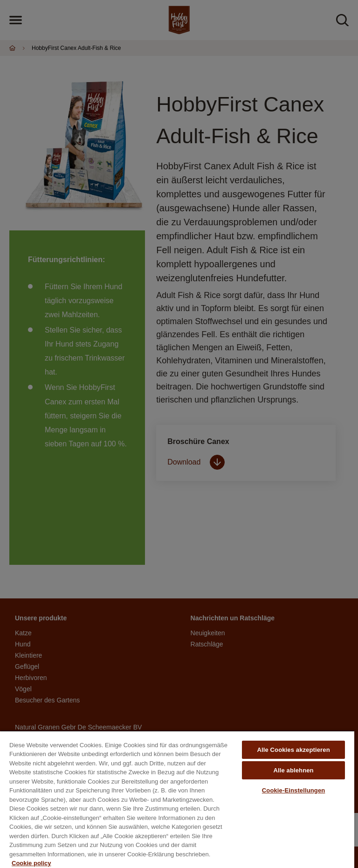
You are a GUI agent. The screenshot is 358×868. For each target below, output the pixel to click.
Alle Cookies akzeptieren (293, 750)
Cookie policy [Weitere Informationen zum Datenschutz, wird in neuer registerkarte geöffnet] (31, 863)
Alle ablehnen (293, 770)
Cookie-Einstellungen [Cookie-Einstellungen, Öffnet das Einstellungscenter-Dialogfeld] (294, 790)
